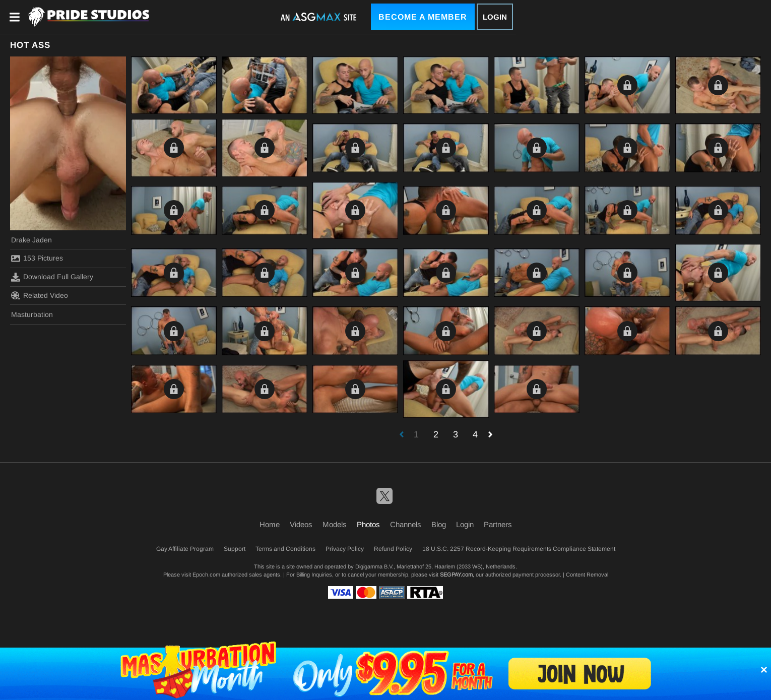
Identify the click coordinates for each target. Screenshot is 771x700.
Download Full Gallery (52, 277)
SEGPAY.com (456, 575)
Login (495, 17)
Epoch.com (206, 575)
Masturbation (32, 314)
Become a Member (423, 17)
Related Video (40, 295)
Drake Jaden (31, 240)
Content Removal (587, 575)
